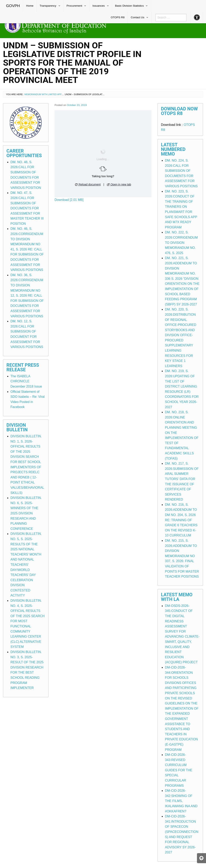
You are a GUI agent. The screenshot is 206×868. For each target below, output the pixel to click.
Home (30, 6)
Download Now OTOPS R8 (179, 111)
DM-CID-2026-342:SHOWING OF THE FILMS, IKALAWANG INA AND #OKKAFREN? (181, 801)
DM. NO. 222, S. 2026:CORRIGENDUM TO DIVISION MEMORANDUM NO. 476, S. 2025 (181, 243)
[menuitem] (13, 6)
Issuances (98, 6)
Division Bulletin (17, 427)
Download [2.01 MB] (69, 200)
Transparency (48, 6)
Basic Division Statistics (129, 6)
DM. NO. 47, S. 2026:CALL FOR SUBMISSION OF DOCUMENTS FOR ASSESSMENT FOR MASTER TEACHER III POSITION (27, 208)
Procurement (74, 6)
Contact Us (138, 17)
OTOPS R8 (118, 17)
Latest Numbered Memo (173, 149)
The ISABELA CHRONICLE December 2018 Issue (26, 381)
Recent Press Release (23, 367)
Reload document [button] (88, 184)
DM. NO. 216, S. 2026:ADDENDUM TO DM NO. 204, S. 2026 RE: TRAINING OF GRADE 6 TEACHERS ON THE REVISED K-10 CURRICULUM (181, 520)
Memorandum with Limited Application (48, 94)
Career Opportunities (24, 153)
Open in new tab (119, 184)
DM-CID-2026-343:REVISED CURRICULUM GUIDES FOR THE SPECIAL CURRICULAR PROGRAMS (179, 770)
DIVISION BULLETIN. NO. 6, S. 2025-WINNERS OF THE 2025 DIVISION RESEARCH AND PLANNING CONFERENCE (26, 513)
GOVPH (13, 6)
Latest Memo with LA (177, 597)
